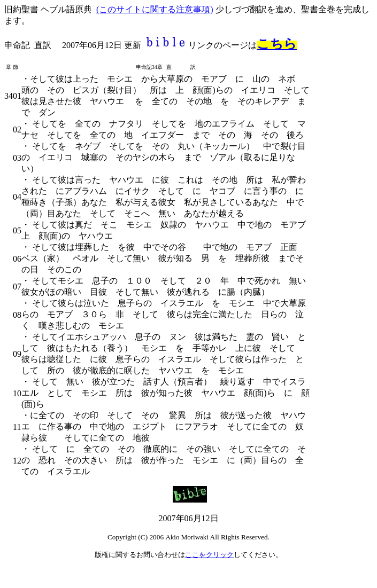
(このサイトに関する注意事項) (155, 9)
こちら (277, 44)
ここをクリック (209, 555)
